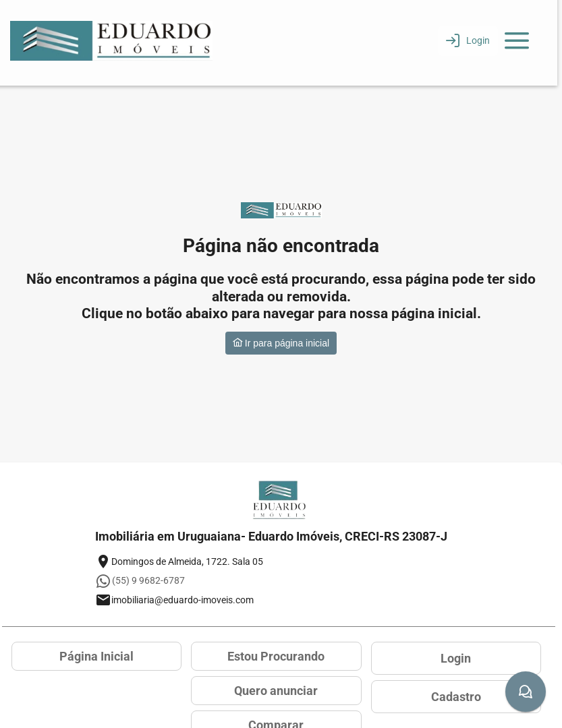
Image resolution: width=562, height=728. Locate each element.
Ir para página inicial (281, 343)
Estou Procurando (276, 656)
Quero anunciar (276, 691)
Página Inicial (96, 656)
